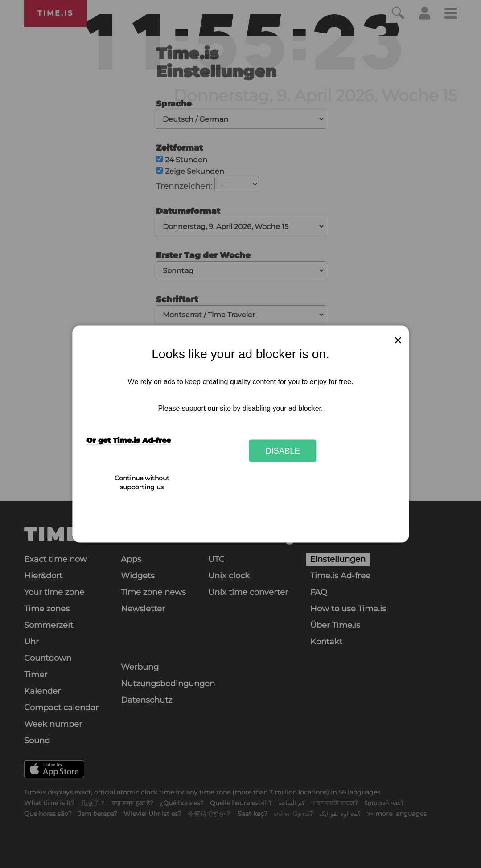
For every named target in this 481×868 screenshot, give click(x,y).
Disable (283, 450)
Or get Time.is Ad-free (129, 440)
